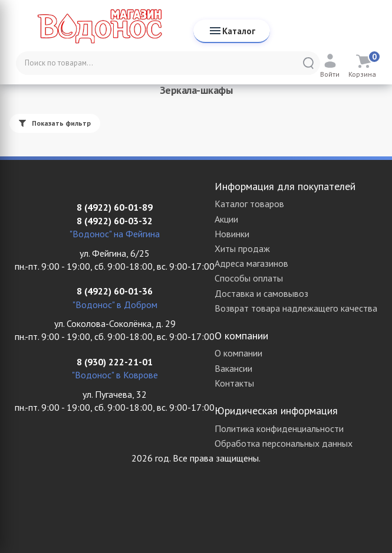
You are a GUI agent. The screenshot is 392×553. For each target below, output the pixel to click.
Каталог (232, 31)
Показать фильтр (55, 123)
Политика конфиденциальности (279, 428)
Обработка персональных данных (284, 443)
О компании (238, 353)
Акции (226, 219)
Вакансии (233, 368)
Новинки (232, 234)
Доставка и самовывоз (261, 293)
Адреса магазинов (251, 263)
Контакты (234, 383)
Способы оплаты (249, 278)
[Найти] (308, 63)
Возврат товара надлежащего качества (296, 308)
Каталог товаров (249, 204)
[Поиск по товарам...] (168, 63)
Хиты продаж (242, 248)
